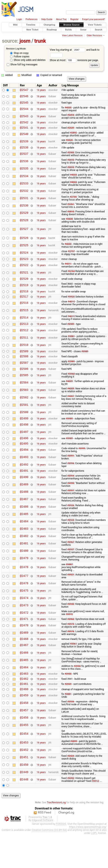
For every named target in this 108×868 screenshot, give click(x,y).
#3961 (73, 655)
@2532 (24, 194)
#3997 (71, 501)
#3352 (71, 792)
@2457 (24, 724)
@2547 (24, 90)
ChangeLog (66, 827)
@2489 (24, 495)
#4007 (71, 404)
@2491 (24, 481)
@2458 (24, 717)
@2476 (24, 594)
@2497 (24, 441)
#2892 (73, 135)
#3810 (71, 215)
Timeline (31, 25)
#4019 (71, 322)
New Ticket (33, 30)
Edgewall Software (43, 834)
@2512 (24, 336)
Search (99, 30)
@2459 (24, 710)
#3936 (71, 716)
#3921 (71, 585)
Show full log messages (22, 64)
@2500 (24, 420)
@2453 (24, 757)
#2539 (71, 130)
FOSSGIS (61, 838)
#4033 (73, 178)
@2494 (24, 460)
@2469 (24, 644)
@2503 (24, 398)
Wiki (15, 25)
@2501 (24, 413)
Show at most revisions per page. (74, 60)
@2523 (24, 262)
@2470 (24, 636)
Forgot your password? (94, 19)
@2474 (24, 609)
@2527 (24, 232)
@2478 (24, 578)
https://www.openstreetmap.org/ (88, 841)
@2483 (24, 539)
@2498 (24, 433)
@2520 (24, 283)
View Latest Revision (72, 35)
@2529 (24, 216)
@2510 (24, 351)
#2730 (73, 200)
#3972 (69, 625)
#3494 (71, 116)
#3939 (68, 697)
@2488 (24, 502)
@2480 (24, 561)
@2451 (24, 772)
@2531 (24, 201)
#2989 (71, 369)
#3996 (71, 473)
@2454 (24, 748)
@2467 (24, 657)
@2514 (24, 323)
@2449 (24, 786)
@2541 (24, 130)
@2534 (24, 179)
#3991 (71, 466)
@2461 (24, 697)
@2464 (24, 679)
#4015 (71, 307)
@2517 (24, 302)
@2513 (24, 330)
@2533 (24, 187)
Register (74, 19)
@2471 (24, 630)
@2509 (24, 358)
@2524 (24, 256)
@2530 (24, 209)
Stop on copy (19, 53)
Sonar (83, 30)
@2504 (24, 391)
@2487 (24, 510)
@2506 (24, 377)
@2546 (24, 97)
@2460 (24, 703)
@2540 (24, 136)
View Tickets (95, 25)
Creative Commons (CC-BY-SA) (49, 844)
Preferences (31, 19)
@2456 (24, 732)
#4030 (68, 247)
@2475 (24, 601)
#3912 (95, 795)
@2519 (24, 289)
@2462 (24, 691)
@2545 (24, 104)
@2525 (24, 248)
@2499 (24, 427)
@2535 (24, 172)
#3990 (71, 494)
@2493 (24, 467)
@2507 (24, 370)
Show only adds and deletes (28, 60)
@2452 (24, 764)
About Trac (61, 19)
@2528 (24, 223)
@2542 (24, 124)
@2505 (24, 383)
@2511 (24, 344)
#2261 (71, 207)
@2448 (24, 794)
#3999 (82, 458)
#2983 (71, 156)
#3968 (71, 382)
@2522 (24, 269)
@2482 (24, 547)
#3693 (71, 163)
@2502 (24, 405)
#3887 (69, 575)
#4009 (69, 389)
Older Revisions (94, 35)
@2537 (24, 157)
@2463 (24, 686)
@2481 (24, 554)
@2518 (24, 296)
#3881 (68, 708)
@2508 (24, 364)
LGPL (94, 847)
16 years (41, 90)
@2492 (24, 474)
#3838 (69, 222)
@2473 (24, 616)
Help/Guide (47, 19)
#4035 (68, 109)
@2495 (24, 453)
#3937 (71, 560)
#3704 (71, 275)
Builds (69, 30)
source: (10, 41)
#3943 (71, 614)
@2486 (24, 517)
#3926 (71, 516)
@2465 (24, 672)
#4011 (68, 267)
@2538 (24, 150)
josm (25, 41)
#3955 (77, 678)
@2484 (24, 532)
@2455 (24, 739)
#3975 (71, 635)
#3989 (71, 330)
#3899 (74, 755)
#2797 (71, 254)
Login (19, 19)
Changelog (49, 25)
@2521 (24, 276)
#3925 (71, 530)
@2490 (24, 488)
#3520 (69, 143)
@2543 (24, 118)
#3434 (71, 770)
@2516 (24, 308)
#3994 (71, 486)
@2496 (24, 447)
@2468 (24, 650)
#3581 (71, 342)
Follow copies (20, 56)
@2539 (24, 144)
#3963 (71, 630)
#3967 (71, 553)
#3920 (71, 302)
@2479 (24, 569)
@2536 (24, 164)
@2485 (24, 524)
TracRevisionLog (56, 816)
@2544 (24, 110)
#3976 (71, 642)
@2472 (24, 623)
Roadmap (52, 30)
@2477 (24, 586)
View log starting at (68, 50)
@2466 (24, 664)
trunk (40, 41)
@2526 (24, 241)
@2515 (24, 316)
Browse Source (71, 25)
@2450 (24, 779)
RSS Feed (45, 827)
